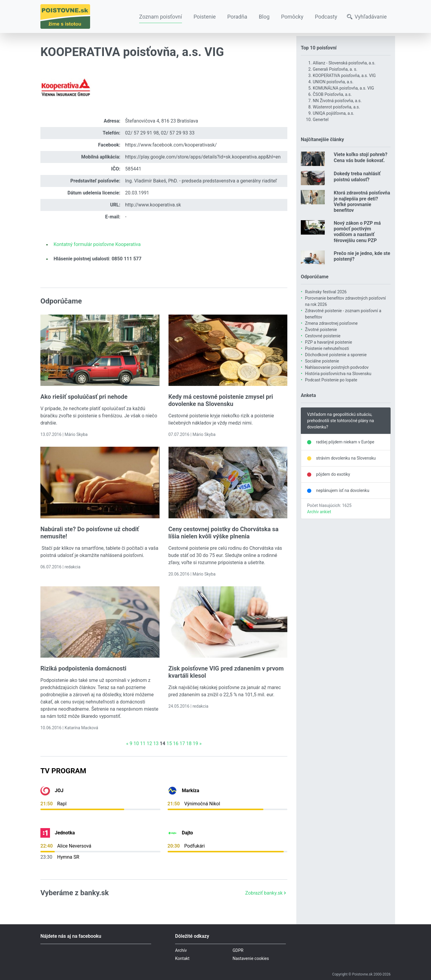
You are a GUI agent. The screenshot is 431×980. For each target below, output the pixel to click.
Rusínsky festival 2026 (326, 292)
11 (143, 743)
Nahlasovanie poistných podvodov (337, 367)
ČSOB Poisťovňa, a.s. (332, 94)
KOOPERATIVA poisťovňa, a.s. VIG (344, 75)
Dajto (188, 833)
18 (189, 743)
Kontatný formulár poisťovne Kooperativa (97, 244)
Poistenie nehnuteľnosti (327, 348)
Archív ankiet (319, 512)
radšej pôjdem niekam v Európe (345, 442)
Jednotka (65, 833)
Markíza (191, 791)
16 (176, 743)
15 (169, 743)
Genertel (321, 120)
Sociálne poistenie (322, 361)
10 (136, 743)
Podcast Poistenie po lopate (331, 380)
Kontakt (182, 958)
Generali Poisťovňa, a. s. (335, 69)
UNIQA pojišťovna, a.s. (333, 113)
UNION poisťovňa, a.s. (333, 82)
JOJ (59, 791)
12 (149, 743)
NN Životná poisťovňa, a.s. (337, 101)
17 (182, 743)
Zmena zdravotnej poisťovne (331, 323)
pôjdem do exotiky (333, 474)
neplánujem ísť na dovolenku (343, 490)
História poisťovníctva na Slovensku (338, 374)
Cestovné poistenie (323, 336)
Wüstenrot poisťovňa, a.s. (336, 107)
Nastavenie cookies (251, 958)
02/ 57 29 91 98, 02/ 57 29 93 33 (160, 133)
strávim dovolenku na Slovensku (346, 458)
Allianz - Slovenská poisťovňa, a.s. (344, 63)
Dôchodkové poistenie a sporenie (336, 355)
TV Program (63, 771)
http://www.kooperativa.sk (153, 205)
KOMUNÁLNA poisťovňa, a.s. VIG (343, 88)
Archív (181, 950)
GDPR (238, 950)
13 (156, 743)
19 (195, 743)
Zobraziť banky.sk (266, 893)
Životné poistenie (321, 330)
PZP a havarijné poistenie (328, 342)
